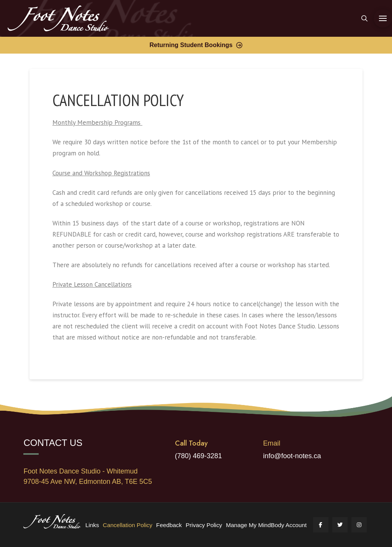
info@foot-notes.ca (292, 456)
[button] (364, 18)
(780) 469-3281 (198, 456)
